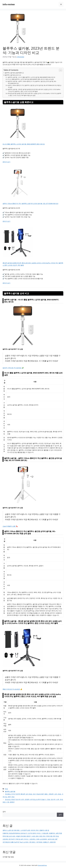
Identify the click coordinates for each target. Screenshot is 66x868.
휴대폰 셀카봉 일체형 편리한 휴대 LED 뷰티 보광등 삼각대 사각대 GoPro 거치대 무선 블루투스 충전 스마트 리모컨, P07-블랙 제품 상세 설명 (35, 94)
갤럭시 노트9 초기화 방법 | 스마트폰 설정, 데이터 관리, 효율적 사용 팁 (26, 830)
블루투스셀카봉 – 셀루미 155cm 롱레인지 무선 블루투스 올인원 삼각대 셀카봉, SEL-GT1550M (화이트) (32, 82)
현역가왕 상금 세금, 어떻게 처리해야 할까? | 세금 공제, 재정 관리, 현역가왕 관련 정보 (31, 836)
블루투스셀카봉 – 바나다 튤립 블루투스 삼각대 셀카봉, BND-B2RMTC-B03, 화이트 (32, 77)
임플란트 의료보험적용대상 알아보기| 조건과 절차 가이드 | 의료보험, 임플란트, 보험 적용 (32, 833)
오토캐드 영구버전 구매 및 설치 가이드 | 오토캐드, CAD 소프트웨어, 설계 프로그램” (30, 839)
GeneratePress (42, 865)
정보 (6, 789)
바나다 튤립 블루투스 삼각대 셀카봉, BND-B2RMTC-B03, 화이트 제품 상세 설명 (31, 79)
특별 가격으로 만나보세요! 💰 (12, 689)
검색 (4, 812)
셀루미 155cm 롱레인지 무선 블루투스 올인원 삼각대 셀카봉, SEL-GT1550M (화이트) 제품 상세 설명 (35, 86)
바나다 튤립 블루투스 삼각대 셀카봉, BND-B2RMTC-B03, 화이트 (24, 144)
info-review (9, 4)
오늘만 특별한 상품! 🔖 (10, 526)
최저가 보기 (6, 162)
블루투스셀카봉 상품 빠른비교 (14, 73)
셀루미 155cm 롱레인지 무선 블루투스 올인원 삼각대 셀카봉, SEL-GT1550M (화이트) (30, 204)
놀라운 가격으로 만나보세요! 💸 (13, 368)
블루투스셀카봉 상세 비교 (13, 75)
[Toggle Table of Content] (60, 70)
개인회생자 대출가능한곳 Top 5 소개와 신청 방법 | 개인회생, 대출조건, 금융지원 (29, 842)
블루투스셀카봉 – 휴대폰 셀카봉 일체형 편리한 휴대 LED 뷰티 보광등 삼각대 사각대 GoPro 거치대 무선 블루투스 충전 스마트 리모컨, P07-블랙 (34, 90)
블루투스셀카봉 (10, 791)
